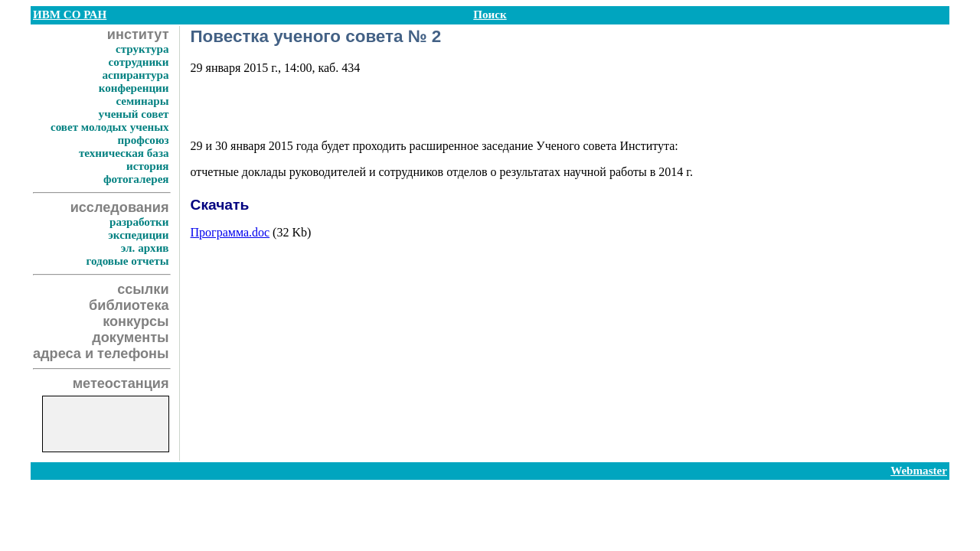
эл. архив (145, 248)
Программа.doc (230, 232)
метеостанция (121, 383)
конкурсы (136, 321)
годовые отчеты (127, 261)
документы (130, 337)
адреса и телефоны (101, 354)
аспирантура (135, 75)
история (147, 166)
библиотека (129, 305)
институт (138, 34)
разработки (139, 222)
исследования (120, 207)
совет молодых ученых (110, 127)
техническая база (124, 153)
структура (142, 49)
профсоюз (144, 140)
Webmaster (919, 471)
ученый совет (134, 114)
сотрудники (139, 62)
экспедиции (138, 235)
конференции (134, 88)
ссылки (143, 289)
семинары (142, 101)
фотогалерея (136, 179)
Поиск (490, 15)
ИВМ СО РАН (70, 15)
